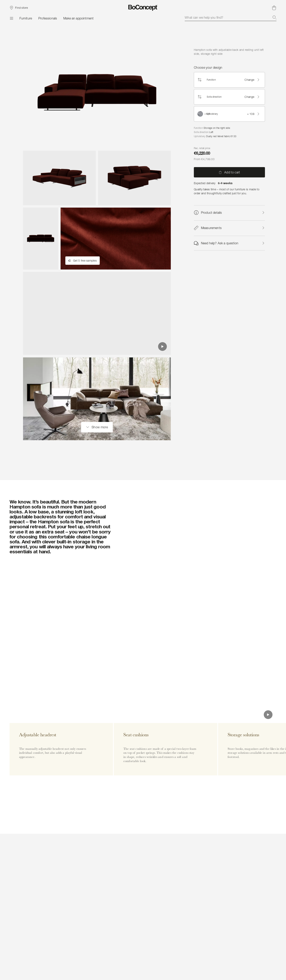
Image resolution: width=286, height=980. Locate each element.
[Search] (274, 17)
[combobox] (231, 17)
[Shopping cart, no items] (274, 8)
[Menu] (11, 18)
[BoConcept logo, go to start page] (143, 8)
